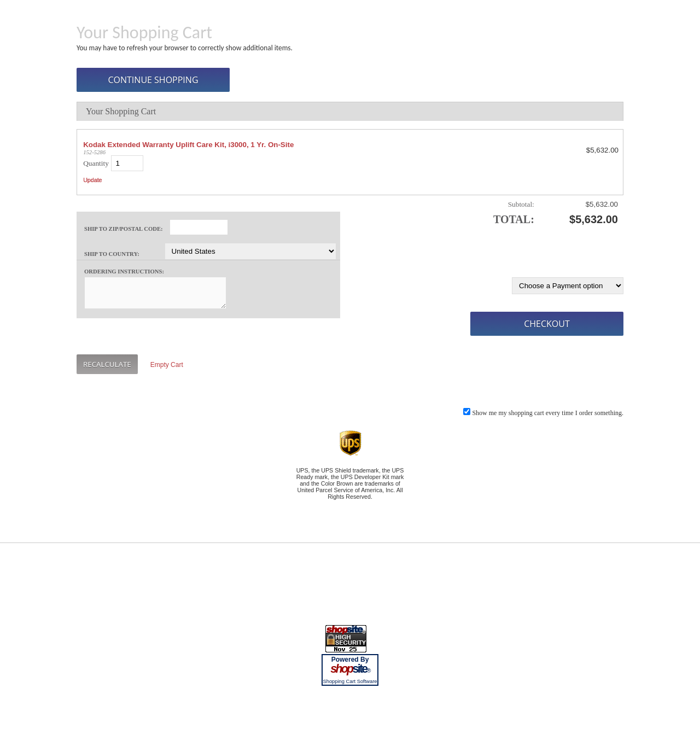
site (350, 669)
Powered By (350, 660)
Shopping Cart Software (350, 681)
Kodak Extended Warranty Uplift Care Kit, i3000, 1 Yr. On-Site (188, 145)
